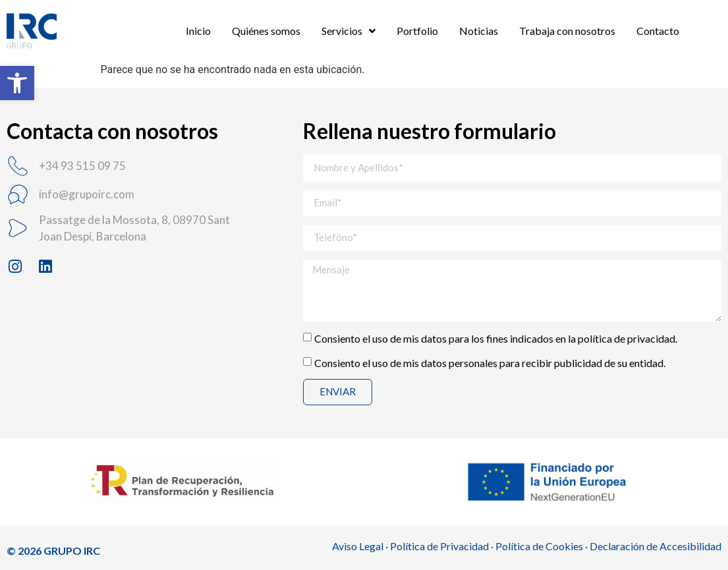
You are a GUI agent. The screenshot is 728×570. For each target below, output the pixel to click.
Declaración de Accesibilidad (656, 546)
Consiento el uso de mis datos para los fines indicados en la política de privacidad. (496, 338)
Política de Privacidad (439, 546)
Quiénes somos (266, 31)
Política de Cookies (539, 546)
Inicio (198, 31)
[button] (17, 83)
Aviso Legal (358, 546)
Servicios (349, 31)
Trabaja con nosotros (567, 31)
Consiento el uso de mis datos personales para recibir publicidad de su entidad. (490, 362)
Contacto (658, 31)
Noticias (479, 31)
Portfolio (417, 31)
